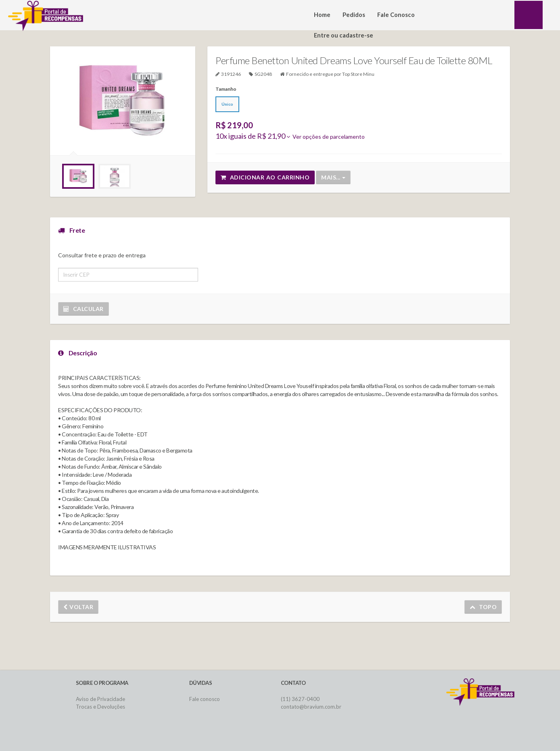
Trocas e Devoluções (100, 707)
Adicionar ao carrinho (265, 177)
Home (322, 15)
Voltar (78, 607)
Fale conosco (205, 699)
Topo (483, 607)
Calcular (84, 309)
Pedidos (354, 15)
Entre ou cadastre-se (344, 35)
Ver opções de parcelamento (326, 137)
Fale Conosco (396, 15)
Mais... (333, 177)
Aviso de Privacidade (100, 699)
